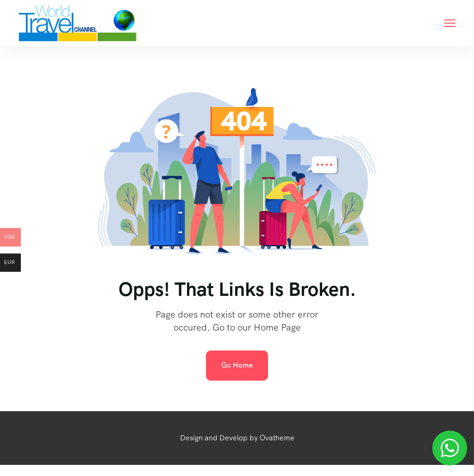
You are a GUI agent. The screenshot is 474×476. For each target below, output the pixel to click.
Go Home (237, 365)
